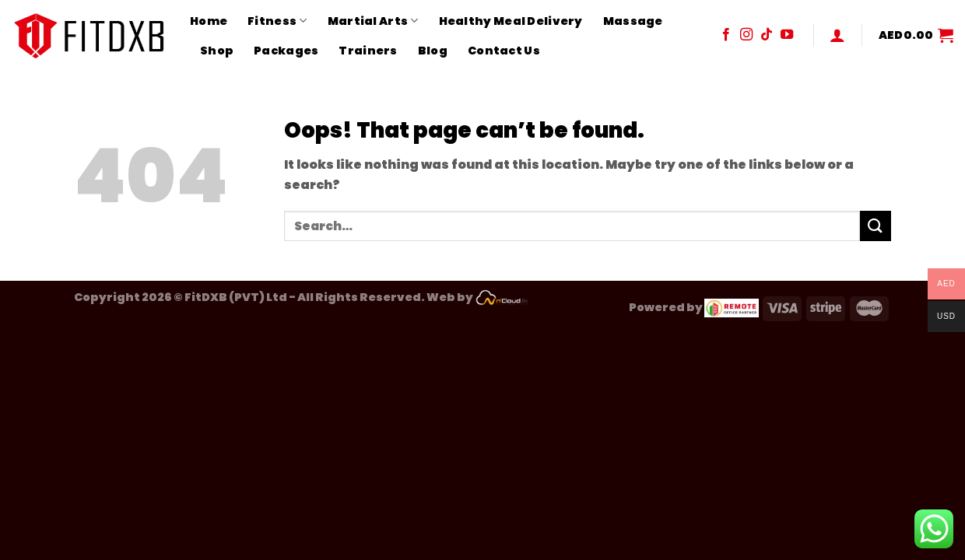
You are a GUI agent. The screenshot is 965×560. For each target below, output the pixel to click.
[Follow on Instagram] (746, 35)
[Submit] (876, 226)
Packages (286, 51)
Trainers (368, 51)
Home (209, 21)
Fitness (277, 21)
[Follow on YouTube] (787, 35)
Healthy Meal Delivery (511, 21)
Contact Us (504, 51)
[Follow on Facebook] (726, 35)
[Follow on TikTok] (767, 35)
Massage (633, 21)
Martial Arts (373, 21)
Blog (433, 51)
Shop (217, 51)
